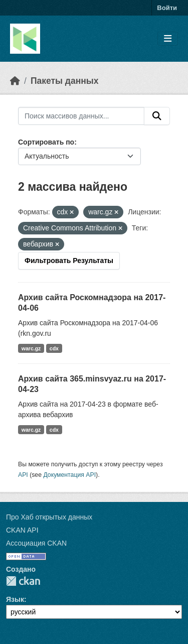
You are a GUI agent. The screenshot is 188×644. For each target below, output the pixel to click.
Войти (167, 8)
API (23, 475)
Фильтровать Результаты (69, 261)
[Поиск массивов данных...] (81, 116)
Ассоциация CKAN (36, 543)
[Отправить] (157, 116)
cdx (54, 348)
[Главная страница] (15, 81)
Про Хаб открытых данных (49, 517)
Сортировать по (46, 142)
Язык (15, 599)
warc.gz (31, 348)
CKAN (23, 581)
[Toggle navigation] (168, 39)
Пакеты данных (65, 81)
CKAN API (22, 530)
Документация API (69, 475)
